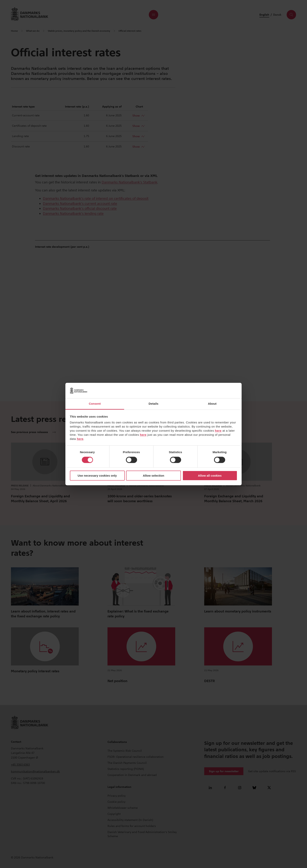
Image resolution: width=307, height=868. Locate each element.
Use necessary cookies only (97, 476)
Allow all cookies (210, 476)
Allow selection (153, 476)
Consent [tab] (95, 404)
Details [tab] (153, 404)
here (218, 431)
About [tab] (212, 404)
